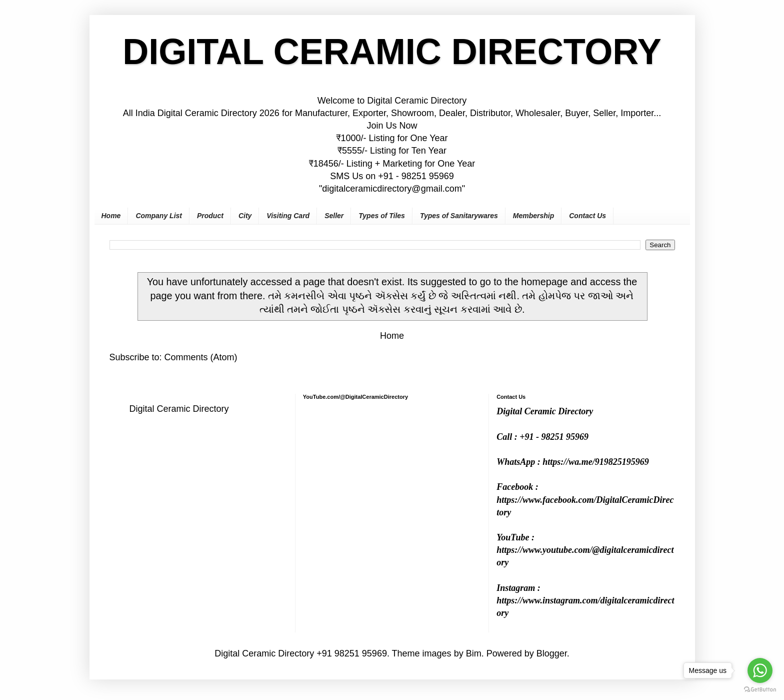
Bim (474, 653)
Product (210, 216)
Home (111, 216)
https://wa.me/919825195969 (596, 462)
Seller (334, 216)
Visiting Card (288, 216)
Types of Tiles (382, 216)
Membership (533, 216)
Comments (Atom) (201, 357)
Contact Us (587, 216)
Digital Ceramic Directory (179, 409)
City (245, 216)
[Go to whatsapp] (760, 670)
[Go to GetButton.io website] (760, 690)
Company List (159, 216)
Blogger (552, 653)
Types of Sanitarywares (459, 216)
